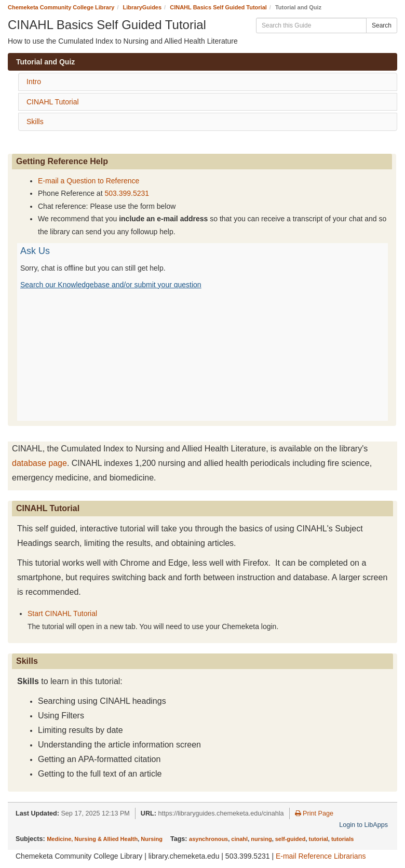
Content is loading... (203, 332)
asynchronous (208, 839)
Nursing (152, 839)
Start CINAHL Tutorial (62, 613)
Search (382, 25)
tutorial (319, 839)
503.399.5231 (127, 193)
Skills (35, 122)
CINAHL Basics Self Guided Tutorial (218, 7)
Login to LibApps (363, 825)
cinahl (239, 839)
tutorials (342, 839)
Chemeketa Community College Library (61, 7)
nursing (261, 839)
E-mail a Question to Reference (89, 181)
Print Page (314, 813)
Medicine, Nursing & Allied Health (92, 839)
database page (39, 463)
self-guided (291, 839)
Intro (34, 82)
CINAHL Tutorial (53, 102)
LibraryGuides (143, 7)
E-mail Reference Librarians (321, 856)
